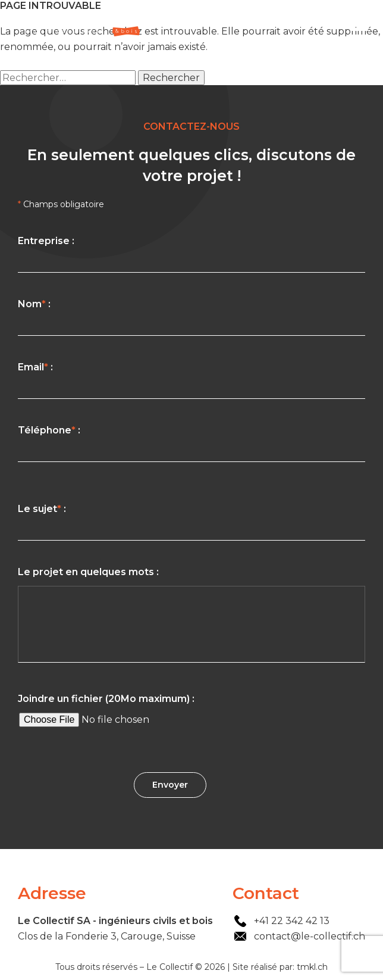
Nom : (191, 317)
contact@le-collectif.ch (310, 936)
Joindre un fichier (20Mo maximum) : (191, 713)
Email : (191, 380)
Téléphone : (191, 443)
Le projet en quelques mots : (191, 617)
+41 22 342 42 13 (292, 921)
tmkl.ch (312, 967)
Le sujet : (191, 522)
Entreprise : (191, 254)
